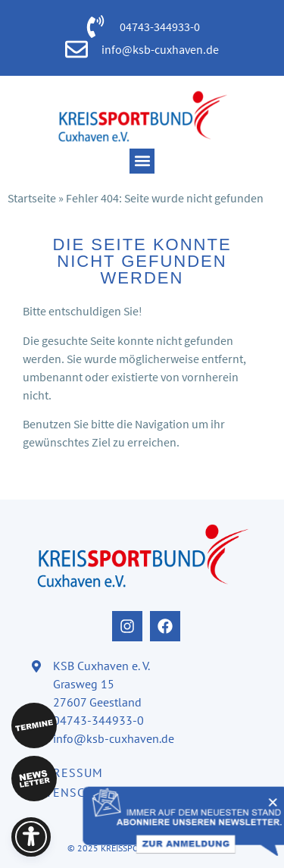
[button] (142, 161)
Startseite (32, 198)
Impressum (67, 772)
